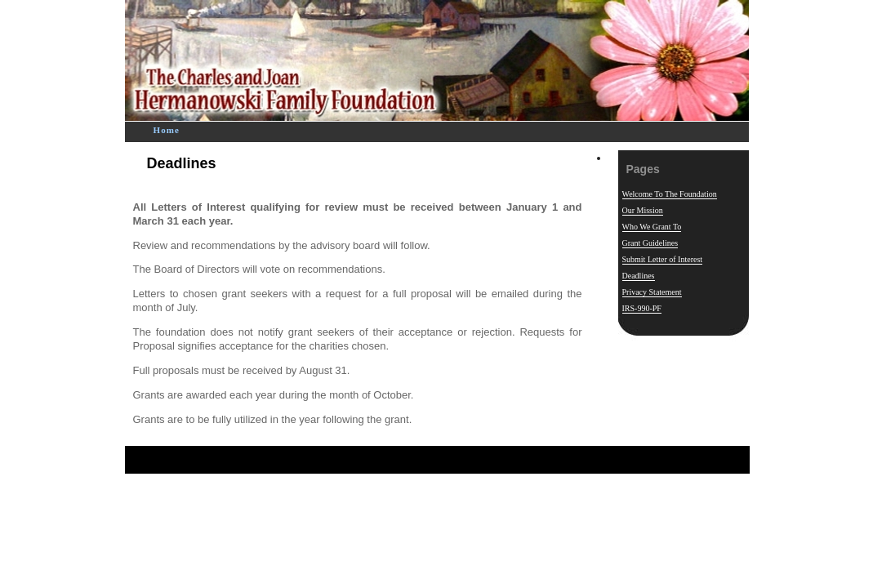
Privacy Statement (652, 292)
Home (167, 130)
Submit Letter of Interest (663, 259)
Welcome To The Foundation (670, 194)
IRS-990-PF (642, 308)
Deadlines (182, 163)
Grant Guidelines (650, 243)
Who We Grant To (652, 227)
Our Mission (643, 210)
